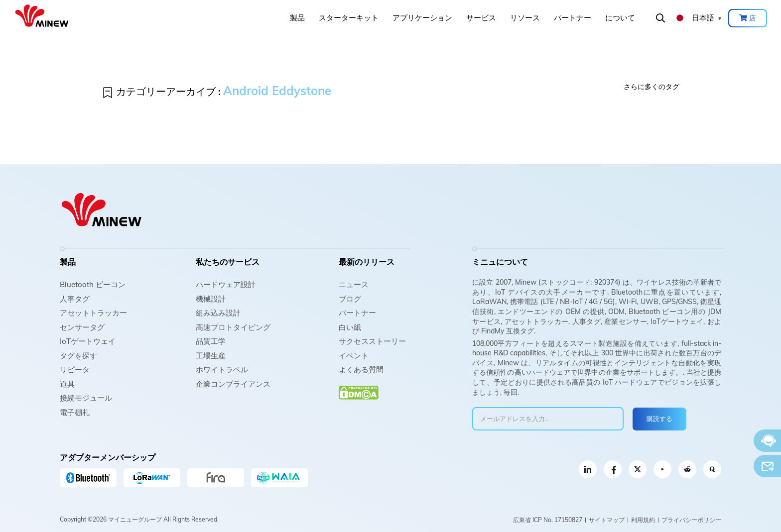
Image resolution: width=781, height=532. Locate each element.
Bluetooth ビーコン (93, 284)
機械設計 (211, 299)
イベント (354, 356)
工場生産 (211, 356)
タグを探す (78, 356)
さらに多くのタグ (651, 87)
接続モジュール (86, 398)
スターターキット (349, 18)
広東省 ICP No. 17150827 (548, 520)
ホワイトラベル (222, 370)
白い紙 (350, 327)
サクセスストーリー (372, 341)
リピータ (75, 370)
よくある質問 (361, 370)
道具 (67, 384)
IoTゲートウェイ (88, 341)
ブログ (350, 299)
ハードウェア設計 (226, 284)
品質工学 (211, 341)
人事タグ (75, 299)
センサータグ (82, 327)
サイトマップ (607, 520)
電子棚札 (75, 412)
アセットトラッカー (93, 313)
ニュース (354, 284)
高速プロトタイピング (233, 327)
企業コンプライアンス (233, 384)
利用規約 (643, 520)
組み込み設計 (218, 313)
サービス (481, 18)
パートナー (573, 18)
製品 (297, 18)
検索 (660, 18)
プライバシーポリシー (691, 520)
